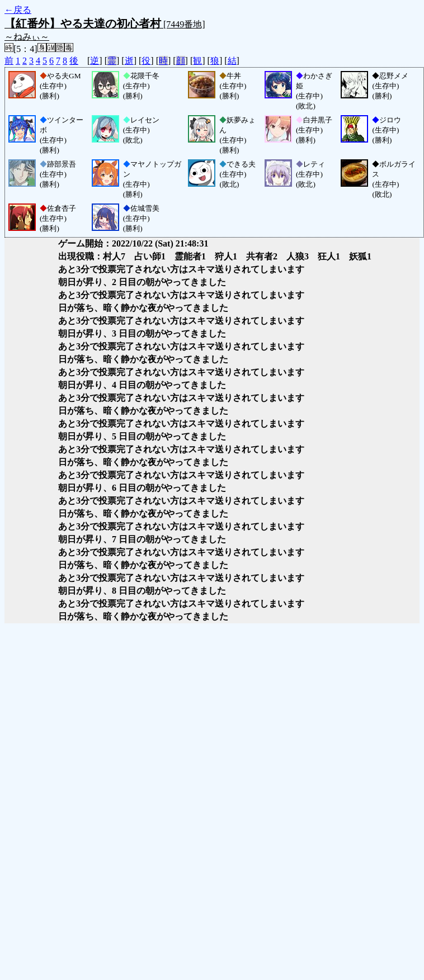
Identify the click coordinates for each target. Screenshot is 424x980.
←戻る (18, 10)
